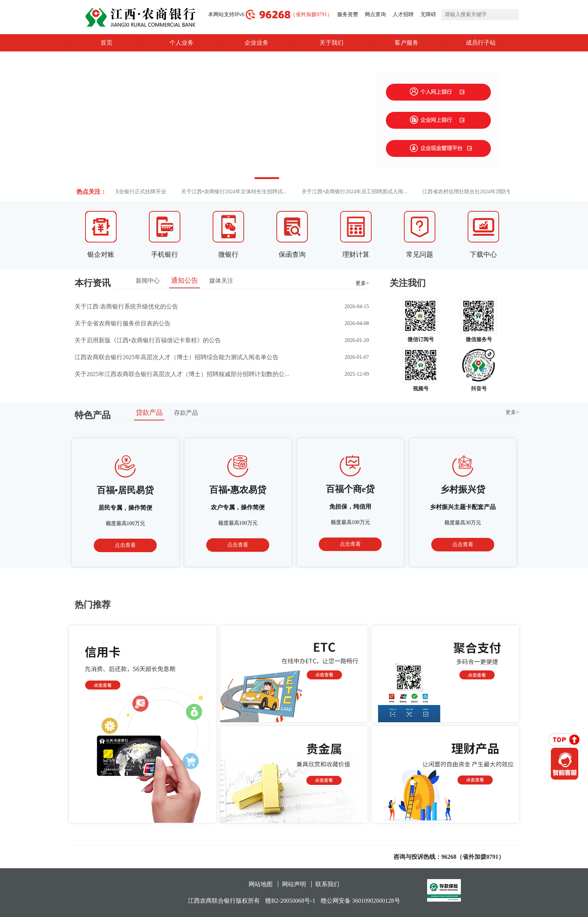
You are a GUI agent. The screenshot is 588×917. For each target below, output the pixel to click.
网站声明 (294, 884)
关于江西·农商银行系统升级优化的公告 (126, 306)
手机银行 (165, 254)
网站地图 (261, 884)
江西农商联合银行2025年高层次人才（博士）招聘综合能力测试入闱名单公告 (177, 357)
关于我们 (331, 43)
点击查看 (125, 545)
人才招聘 (403, 14)
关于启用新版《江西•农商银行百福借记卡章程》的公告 (148, 340)
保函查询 (292, 254)
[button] (239, 178)
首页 (106, 43)
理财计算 (356, 254)
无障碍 (428, 14)
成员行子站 (492, 43)
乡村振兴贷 (463, 489)
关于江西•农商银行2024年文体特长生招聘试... (238, 192)
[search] (480, 15)
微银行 (228, 254)
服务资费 (348, 14)
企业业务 (256, 43)
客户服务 (406, 43)
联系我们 (327, 884)
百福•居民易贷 (125, 490)
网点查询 (375, 14)
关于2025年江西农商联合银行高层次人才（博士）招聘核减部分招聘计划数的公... (182, 374)
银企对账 (101, 254)
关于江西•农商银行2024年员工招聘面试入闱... (358, 192)
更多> (362, 283)
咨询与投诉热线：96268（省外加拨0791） (449, 857)
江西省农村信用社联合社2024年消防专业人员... (481, 192)
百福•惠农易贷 (238, 490)
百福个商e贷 (350, 489)
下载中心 (483, 254)
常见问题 (420, 254)
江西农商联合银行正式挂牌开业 (133, 192)
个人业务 (181, 43)
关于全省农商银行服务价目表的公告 (123, 323)
